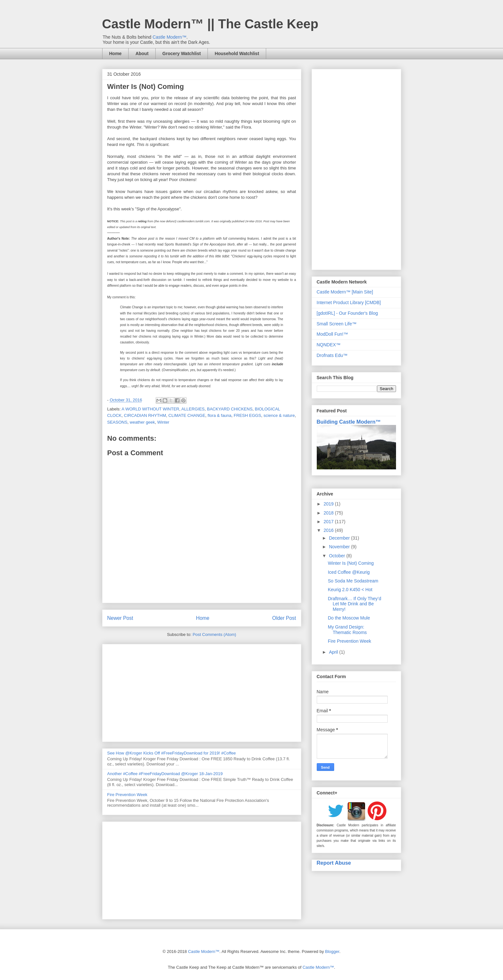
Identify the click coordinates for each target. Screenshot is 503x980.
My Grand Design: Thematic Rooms (347, 630)
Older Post (284, 618)
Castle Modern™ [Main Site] (345, 292)
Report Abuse (334, 863)
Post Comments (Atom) (214, 634)
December (340, 538)
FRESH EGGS (247, 415)
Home (116, 53)
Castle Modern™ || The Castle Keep (210, 24)
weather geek (142, 422)
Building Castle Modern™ (349, 422)
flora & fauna (219, 415)
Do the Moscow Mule (349, 618)
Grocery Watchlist (182, 53)
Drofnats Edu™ (332, 355)
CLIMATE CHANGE (187, 415)
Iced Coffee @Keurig (349, 572)
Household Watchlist (237, 53)
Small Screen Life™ (337, 324)
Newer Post (120, 618)
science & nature (279, 415)
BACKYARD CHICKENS (230, 409)
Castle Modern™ (169, 37)
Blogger (332, 951)
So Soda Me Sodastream (353, 581)
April (334, 652)
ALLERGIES (193, 409)
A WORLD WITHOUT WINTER (150, 409)
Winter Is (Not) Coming (351, 563)
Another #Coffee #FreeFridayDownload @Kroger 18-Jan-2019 (165, 774)
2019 (329, 504)
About (142, 53)
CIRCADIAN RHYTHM (145, 415)
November (340, 547)
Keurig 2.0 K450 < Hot (350, 590)
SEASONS (117, 422)
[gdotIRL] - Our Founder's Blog (347, 313)
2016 (329, 530)
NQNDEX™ (329, 345)
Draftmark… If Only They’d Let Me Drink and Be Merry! (354, 604)
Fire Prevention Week (127, 795)
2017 (329, 522)
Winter (163, 422)
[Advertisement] (202, 692)
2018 (329, 513)
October (338, 556)
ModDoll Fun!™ (332, 334)
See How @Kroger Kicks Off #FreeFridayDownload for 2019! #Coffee (172, 753)
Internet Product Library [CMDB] (349, 303)
